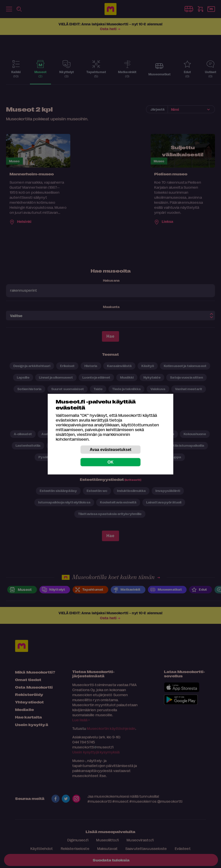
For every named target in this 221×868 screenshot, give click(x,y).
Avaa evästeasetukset (111, 449)
